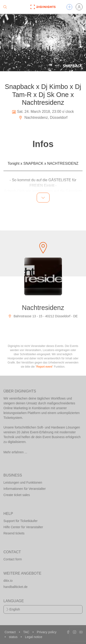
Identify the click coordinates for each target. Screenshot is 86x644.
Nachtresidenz (43, 308)
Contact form (13, 559)
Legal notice (34, 637)
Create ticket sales (17, 495)
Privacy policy (47, 632)
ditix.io (8, 581)
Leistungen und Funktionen (23, 482)
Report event (44, 367)
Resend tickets (14, 533)
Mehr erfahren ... (15, 452)
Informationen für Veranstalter (25, 489)
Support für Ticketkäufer (21, 521)
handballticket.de (15, 587)
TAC (27, 632)
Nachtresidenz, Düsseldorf (43, 118)
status (14, 637)
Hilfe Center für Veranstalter (23, 527)
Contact (11, 632)
